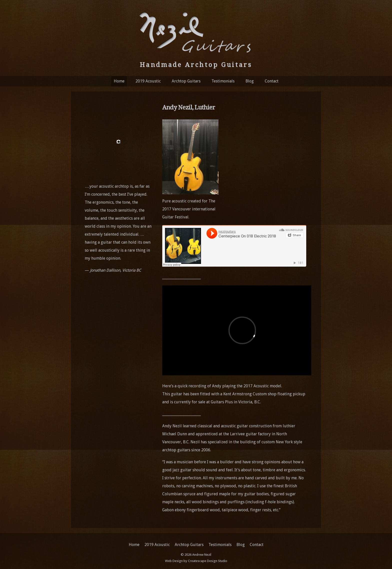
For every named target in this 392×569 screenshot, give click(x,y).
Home (119, 81)
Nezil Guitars (196, 32)
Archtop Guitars (186, 81)
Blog (250, 81)
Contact (272, 81)
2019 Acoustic (148, 81)
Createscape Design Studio (208, 561)
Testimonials (223, 81)
